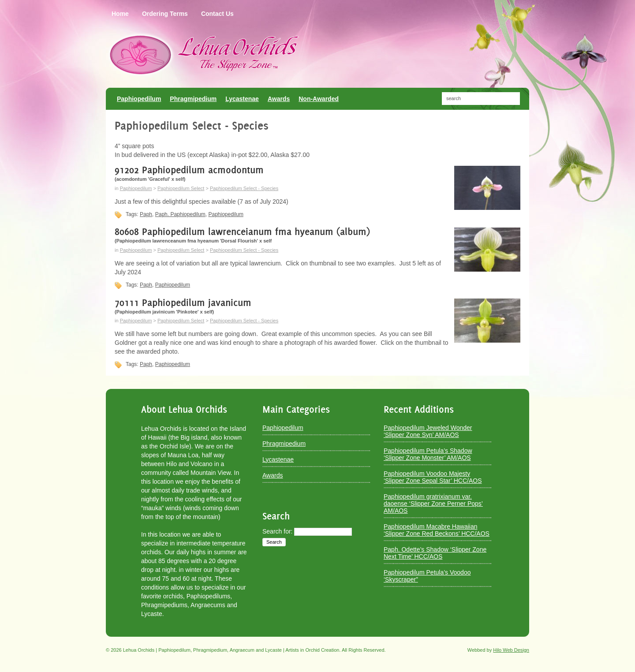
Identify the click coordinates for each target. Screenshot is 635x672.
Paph (146, 214)
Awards (273, 475)
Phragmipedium (284, 444)
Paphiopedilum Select (181, 188)
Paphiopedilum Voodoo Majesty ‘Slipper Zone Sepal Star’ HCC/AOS (433, 477)
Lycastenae (278, 459)
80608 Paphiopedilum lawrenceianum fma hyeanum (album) (242, 231)
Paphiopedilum (136, 188)
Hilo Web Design (511, 650)
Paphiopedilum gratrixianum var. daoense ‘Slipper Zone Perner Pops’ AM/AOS (433, 504)
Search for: (277, 531)
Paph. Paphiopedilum (180, 214)
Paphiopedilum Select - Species (244, 188)
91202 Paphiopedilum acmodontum (189, 170)
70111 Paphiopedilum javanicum (183, 302)
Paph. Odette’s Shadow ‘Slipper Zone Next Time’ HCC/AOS (435, 553)
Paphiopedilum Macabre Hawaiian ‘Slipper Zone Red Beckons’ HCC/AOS (437, 530)
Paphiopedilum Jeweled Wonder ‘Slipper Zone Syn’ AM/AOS (428, 431)
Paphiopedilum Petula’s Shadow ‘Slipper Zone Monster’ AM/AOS (428, 454)
